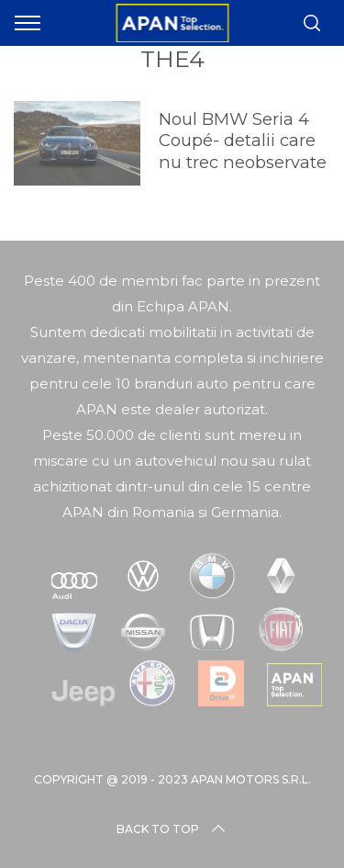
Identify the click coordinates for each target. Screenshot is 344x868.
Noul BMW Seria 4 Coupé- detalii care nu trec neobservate (243, 141)
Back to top (172, 829)
